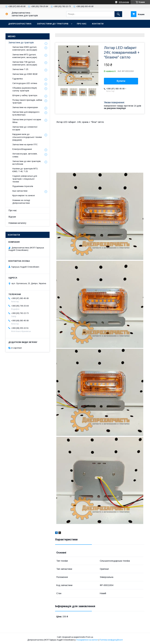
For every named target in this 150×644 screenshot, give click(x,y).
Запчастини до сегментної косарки (25, 128)
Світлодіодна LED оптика (25, 83)
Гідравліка (18, 79)
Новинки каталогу (17, 223)
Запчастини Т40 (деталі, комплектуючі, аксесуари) (25, 63)
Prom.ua (89, 637)
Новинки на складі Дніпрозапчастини (21, 202)
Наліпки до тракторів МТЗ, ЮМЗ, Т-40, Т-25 (25, 170)
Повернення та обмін (60, 32)
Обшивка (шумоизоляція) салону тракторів (25, 89)
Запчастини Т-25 (20, 69)
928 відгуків (124, 2)
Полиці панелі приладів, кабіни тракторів (27, 101)
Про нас (82, 24)
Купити (121, 81)
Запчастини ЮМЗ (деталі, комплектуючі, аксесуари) (25, 48)
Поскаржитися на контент (87, 640)
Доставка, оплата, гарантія (25, 32)
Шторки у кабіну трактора (25, 95)
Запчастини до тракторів (53, 24)
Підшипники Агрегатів (23, 186)
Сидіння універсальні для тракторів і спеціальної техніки (25, 179)
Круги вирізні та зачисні (24, 195)
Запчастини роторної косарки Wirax (27, 121)
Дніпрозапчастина (20, 24)
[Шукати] (118, 14)
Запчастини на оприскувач (25, 107)
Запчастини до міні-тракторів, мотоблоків (27, 163)
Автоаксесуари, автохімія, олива (25, 155)
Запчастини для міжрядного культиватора (26, 113)
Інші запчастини (20, 191)
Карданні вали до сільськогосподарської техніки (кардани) (27, 137)
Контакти (98, 24)
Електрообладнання (22, 149)
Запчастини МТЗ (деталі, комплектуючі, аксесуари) (25, 56)
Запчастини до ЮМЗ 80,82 (25, 74)
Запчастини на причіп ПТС (25, 145)
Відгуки (12, 217)
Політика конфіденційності (111, 640)
